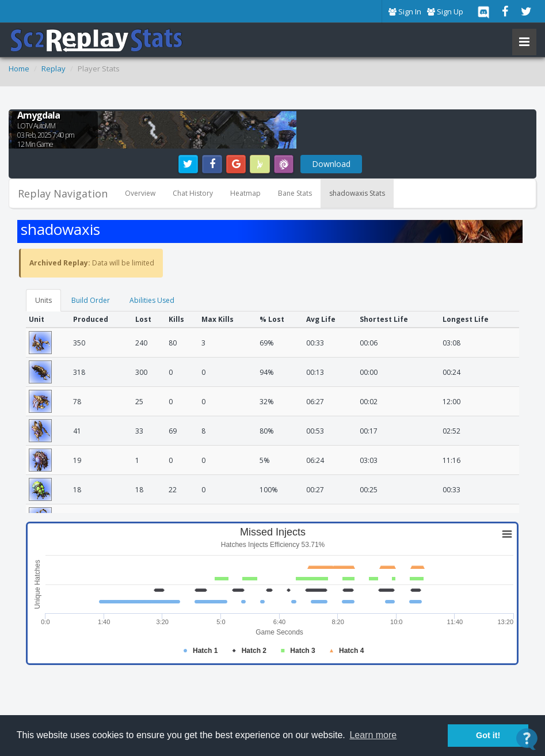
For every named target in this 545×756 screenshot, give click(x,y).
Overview (140, 193)
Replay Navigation (63, 193)
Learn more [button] (373, 735)
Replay (54, 69)
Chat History (193, 193)
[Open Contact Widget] (527, 739)
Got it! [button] (488, 735)
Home (19, 69)
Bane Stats (295, 193)
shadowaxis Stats (357, 193)
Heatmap (245, 193)
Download (331, 164)
